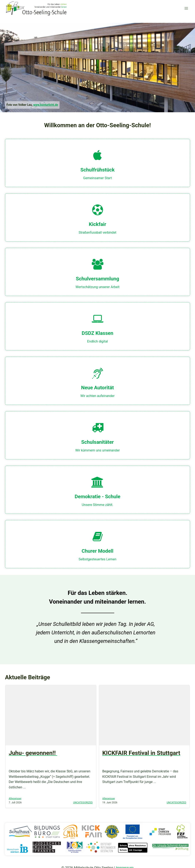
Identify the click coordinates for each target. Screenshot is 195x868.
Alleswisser (15, 799)
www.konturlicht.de (46, 105)
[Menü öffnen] (186, 8)
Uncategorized (83, 803)
